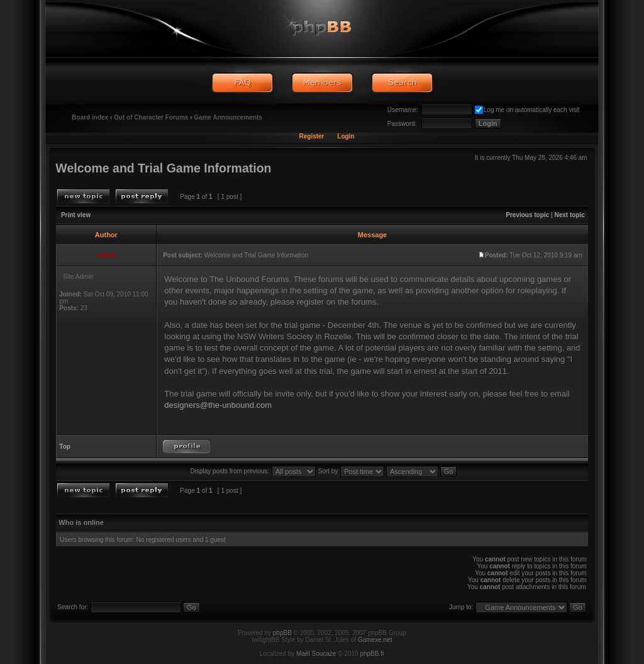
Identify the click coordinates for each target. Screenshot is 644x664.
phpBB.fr (372, 654)
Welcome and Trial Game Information (163, 168)
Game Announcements (228, 117)
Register (311, 136)
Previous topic (527, 215)
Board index (90, 117)
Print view (76, 215)
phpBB (282, 633)
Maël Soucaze (316, 654)
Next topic (570, 215)
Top (65, 447)
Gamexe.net (375, 640)
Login (346, 136)
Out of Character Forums (151, 117)
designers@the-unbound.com (218, 405)
